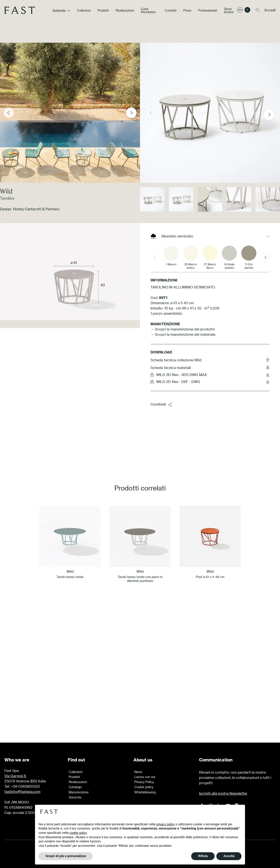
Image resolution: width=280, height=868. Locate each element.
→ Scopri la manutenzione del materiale (183, 334)
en (240, 12)
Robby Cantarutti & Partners (36, 209)
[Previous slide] (9, 113)
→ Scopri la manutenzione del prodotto (183, 329)
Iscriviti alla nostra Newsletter (223, 793)
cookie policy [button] (78, 833)
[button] (273, 114)
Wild (6, 191)
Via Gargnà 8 (15, 776)
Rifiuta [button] (203, 856)
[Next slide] (131, 113)
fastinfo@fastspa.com (22, 792)
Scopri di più (140, 702)
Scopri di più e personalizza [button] (66, 856)
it (247, 12)
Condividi (161, 404)
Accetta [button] (229, 856)
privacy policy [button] (166, 824)
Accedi (270, 12)
